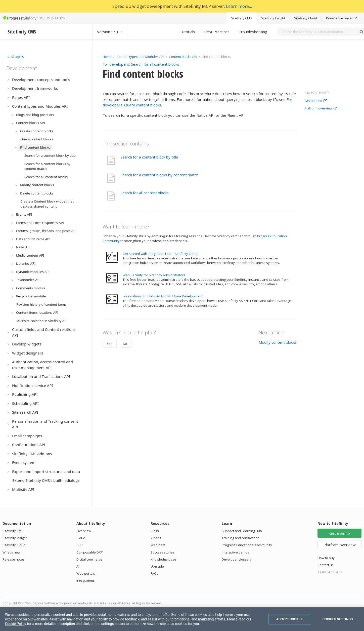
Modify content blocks (278, 342)
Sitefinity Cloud (306, 18)
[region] (182, 619)
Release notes (14, 559)
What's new (11, 552)
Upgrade (157, 566)
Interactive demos (235, 552)
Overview (84, 531)
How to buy (326, 558)
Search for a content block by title (149, 157)
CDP (80, 545)
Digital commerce (89, 559)
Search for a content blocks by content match (159, 175)
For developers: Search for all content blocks (141, 64)
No (125, 344)
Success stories (163, 552)
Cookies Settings (338, 619)
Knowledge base (342, 18)
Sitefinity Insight (273, 18)
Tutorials (187, 32)
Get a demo (316, 101)
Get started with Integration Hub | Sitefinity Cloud (160, 254)
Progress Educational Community (247, 545)
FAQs (154, 573)
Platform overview (321, 108)
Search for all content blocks (145, 193)
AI (78, 566)
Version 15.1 (110, 32)
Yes (110, 344)
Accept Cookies (290, 619)
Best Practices (217, 32)
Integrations (86, 580)
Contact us (326, 565)
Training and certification (241, 538)
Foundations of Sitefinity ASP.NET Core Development (163, 296)
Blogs (155, 531)
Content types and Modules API (140, 57)
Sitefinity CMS (241, 18)
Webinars (158, 545)
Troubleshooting (253, 32)
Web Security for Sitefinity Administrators (154, 275)
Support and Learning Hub (242, 531)
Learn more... (239, 6)
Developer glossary (237, 559)
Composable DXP (90, 552)
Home (107, 57)
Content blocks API (183, 57)
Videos (156, 538)
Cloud (81, 538)
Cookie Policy (16, 624)
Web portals (86, 573)
